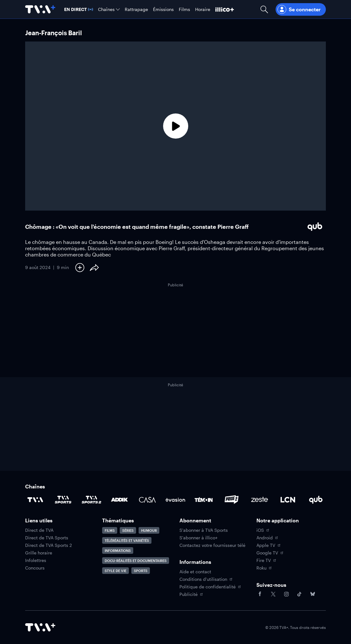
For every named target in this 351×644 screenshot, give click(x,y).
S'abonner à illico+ (198, 538)
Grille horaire (39, 553)
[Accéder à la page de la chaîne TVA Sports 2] (91, 500)
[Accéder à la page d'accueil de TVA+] (40, 627)
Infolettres (36, 560)
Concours (35, 568)
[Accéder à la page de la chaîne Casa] (147, 500)
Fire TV (266, 560)
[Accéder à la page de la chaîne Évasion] (175, 500)
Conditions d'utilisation (206, 579)
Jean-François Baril (54, 33)
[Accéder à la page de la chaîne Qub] (316, 500)
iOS (263, 530)
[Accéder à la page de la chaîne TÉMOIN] (204, 500)
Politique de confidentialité (210, 587)
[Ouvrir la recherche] (264, 9)
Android (267, 538)
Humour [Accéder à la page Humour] (149, 530)
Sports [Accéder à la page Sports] (141, 571)
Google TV (270, 553)
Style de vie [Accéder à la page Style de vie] (115, 571)
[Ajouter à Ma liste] (80, 267)
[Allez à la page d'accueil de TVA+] (40, 9)
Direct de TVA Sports (47, 538)
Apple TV (268, 545)
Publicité (191, 594)
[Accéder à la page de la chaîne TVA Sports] (63, 500)
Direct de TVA (39, 530)
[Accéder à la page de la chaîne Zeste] (260, 500)
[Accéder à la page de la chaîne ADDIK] (119, 500)
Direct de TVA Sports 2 (49, 545)
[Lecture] (175, 126)
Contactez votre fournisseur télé (212, 545)
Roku (264, 568)
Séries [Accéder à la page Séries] (128, 530)
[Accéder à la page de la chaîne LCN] (288, 500)
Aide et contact (195, 572)
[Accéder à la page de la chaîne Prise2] (232, 500)
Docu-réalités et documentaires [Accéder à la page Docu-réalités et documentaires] (136, 561)
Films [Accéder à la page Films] (110, 530)
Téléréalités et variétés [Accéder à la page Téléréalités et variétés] (127, 540)
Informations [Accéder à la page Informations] (118, 550)
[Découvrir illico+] (225, 9)
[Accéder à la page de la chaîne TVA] (35, 500)
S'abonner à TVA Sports (204, 530)
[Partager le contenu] (94, 267)
